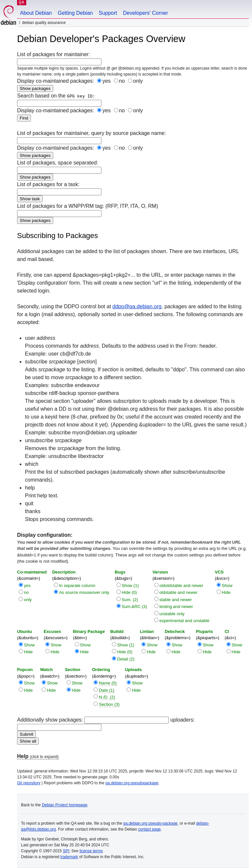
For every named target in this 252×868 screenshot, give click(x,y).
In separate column (77, 586)
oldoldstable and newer (181, 586)
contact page (149, 829)
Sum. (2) (130, 600)
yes (106, 81)
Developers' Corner (146, 13)
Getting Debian (75, 13)
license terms (91, 851)
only (138, 81)
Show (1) (130, 586)
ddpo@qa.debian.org (137, 306)
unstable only (172, 614)
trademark (69, 857)
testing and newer (176, 607)
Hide (226, 592)
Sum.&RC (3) (134, 607)
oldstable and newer (178, 592)
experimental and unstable (185, 621)
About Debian (36, 13)
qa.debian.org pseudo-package (150, 823)
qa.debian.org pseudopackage (132, 783)
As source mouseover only (84, 592)
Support (108, 13)
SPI (66, 851)
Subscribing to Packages (57, 236)
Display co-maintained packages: (80, 110)
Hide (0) (129, 592)
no (122, 81)
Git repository (29, 783)
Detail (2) (126, 659)
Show (227, 586)
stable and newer (176, 600)
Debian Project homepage (64, 805)
